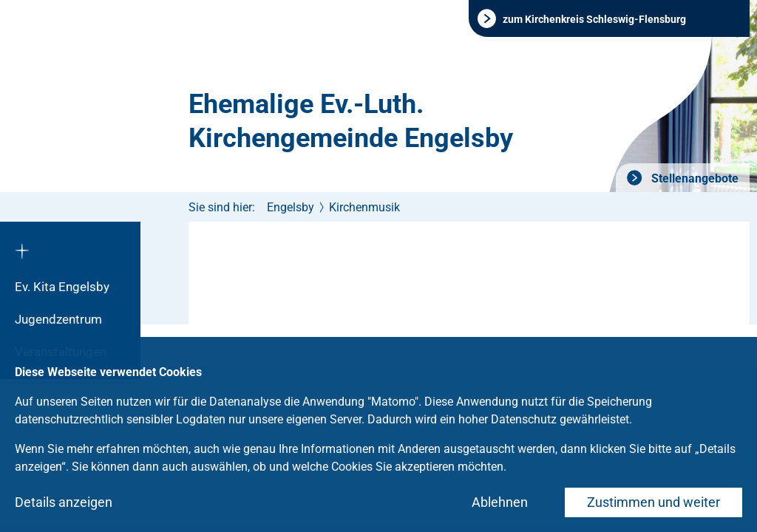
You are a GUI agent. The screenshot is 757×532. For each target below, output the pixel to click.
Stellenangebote (693, 178)
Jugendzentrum (58, 319)
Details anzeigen (64, 502)
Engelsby (291, 207)
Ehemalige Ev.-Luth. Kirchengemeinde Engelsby (351, 121)
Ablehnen (500, 502)
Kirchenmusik (364, 207)
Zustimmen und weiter (654, 502)
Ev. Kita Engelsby (62, 287)
